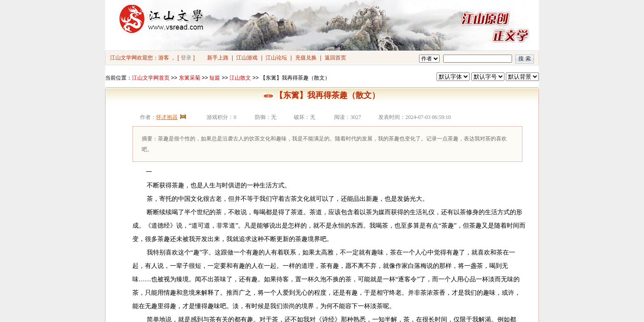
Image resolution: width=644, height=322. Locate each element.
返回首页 (335, 58)
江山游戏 (247, 58)
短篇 (215, 78)
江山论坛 (276, 58)
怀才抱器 (167, 117)
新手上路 (218, 58)
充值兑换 (306, 58)
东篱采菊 (190, 78)
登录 (186, 58)
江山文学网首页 (151, 78)
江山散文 (240, 78)
